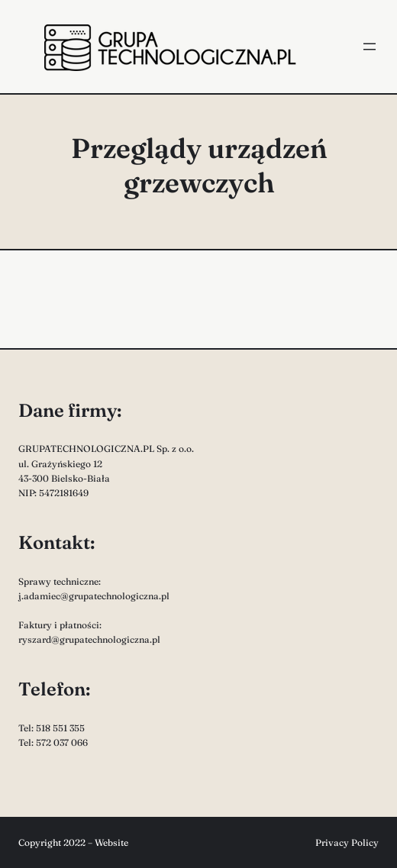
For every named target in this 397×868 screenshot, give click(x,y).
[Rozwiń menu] (370, 47)
